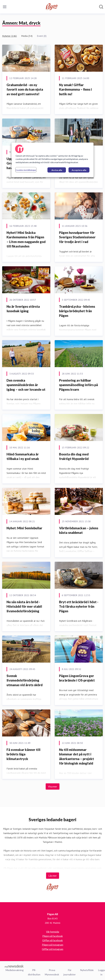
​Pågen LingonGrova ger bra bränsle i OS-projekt (77, 678)
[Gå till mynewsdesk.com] (14, 966)
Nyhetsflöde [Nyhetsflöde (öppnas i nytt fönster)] (87, 970)
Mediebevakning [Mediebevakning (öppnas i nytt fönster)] (14, 970)
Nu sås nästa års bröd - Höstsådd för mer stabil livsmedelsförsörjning (24, 606)
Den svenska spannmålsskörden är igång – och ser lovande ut (26, 385)
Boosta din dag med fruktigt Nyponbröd (74, 456)
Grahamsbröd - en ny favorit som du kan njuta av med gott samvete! (25, 89)
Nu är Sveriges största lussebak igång (23, 309)
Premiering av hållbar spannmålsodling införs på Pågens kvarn (78, 385)
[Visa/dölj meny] (5, 7)
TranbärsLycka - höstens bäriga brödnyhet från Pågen (77, 311)
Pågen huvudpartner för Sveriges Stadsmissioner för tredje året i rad (77, 237)
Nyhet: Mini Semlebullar (24, 528)
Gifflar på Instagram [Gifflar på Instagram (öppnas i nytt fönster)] (52, 949)
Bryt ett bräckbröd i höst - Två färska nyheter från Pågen (79, 606)
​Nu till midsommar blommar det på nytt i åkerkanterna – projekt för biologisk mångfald (76, 756)
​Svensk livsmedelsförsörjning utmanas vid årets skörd (25, 680)
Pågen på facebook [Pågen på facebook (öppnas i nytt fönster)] (53, 936)
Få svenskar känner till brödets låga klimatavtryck (23, 754)
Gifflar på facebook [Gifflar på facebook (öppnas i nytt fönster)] (52, 940)
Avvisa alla (57, 170)
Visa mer (53, 786)
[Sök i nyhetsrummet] (101, 7)
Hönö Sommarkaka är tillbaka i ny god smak (23, 456)
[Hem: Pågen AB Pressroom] (52, 7)
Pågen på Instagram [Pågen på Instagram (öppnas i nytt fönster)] (53, 945)
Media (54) (27, 36)
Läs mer (53, 876)
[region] (52, 160)
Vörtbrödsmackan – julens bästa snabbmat (79, 530)
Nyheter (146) (10, 36)
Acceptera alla (79, 170)
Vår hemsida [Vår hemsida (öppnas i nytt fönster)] (53, 932)
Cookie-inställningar (26, 170)
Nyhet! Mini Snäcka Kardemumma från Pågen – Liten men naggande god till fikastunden (26, 239)
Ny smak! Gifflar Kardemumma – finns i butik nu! (75, 89)
